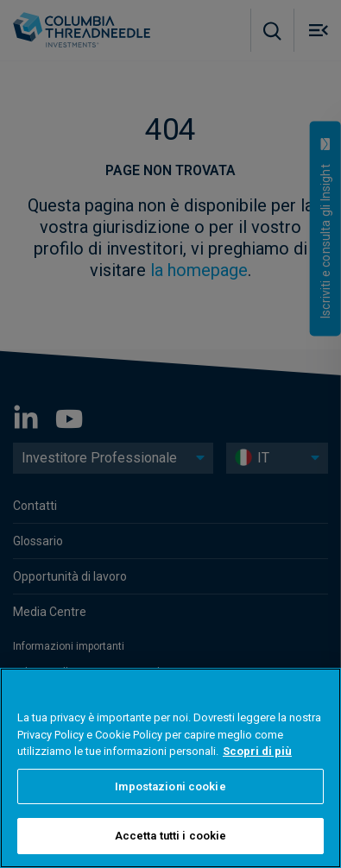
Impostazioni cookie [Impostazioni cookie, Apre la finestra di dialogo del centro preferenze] (170, 786)
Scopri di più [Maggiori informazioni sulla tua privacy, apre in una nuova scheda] (257, 751)
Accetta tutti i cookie (171, 836)
